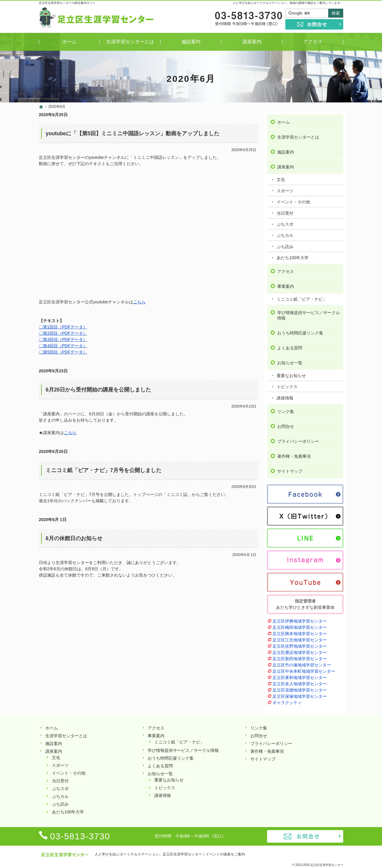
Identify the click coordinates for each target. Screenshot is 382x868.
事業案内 (286, 283)
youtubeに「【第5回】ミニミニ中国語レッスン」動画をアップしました (133, 133)
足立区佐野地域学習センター (300, 643)
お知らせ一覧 (290, 360)
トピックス (287, 384)
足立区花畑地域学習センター (300, 687)
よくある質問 (290, 345)
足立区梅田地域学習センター (300, 624)
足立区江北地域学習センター (300, 637)
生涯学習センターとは (298, 134)
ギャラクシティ (287, 700)
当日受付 (285, 210)
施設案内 (286, 149)
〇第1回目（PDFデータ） (63, 327)
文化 (281, 177)
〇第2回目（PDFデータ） (63, 333)
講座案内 (286, 164)
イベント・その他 (293, 199)
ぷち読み (285, 244)
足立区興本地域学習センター (300, 631)
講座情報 (285, 395)
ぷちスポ (285, 221)
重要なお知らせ (291, 373)
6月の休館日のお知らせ (74, 538)
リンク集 (286, 409)
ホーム (284, 119)
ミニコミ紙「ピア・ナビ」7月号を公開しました (104, 470)
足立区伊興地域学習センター (300, 618)
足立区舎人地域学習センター (300, 681)
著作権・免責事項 (294, 454)
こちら (139, 302)
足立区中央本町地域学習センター (304, 668)
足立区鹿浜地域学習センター (300, 649)
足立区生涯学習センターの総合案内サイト (67, 3)
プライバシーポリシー (298, 439)
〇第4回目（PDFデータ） (63, 346)
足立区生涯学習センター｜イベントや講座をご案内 (204, 854)
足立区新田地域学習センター (300, 656)
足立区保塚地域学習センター (300, 693)
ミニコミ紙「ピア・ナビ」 (302, 296)
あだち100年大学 (293, 255)
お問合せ (286, 424)
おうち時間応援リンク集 (300, 330)
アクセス (286, 268)
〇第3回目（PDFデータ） (63, 339)
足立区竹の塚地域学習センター (302, 662)
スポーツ (285, 188)
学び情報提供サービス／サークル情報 (309, 313)
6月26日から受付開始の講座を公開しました (98, 390)
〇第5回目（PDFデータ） (63, 352)
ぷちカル (285, 233)
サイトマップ (290, 468)
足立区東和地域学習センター (300, 675)
